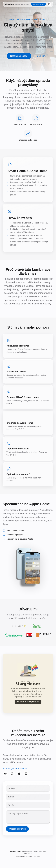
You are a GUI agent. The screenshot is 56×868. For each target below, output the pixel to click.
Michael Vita (9, 4)
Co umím (41, 56)
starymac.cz (28, 853)
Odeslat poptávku (17, 830)
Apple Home (25, 4)
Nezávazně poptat (38, 4)
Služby (18, 4)
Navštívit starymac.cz (28, 703)
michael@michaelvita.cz (15, 770)
